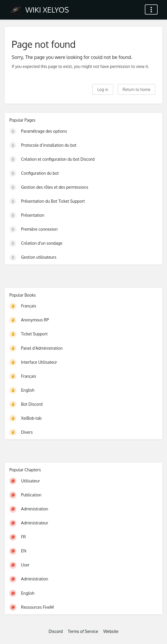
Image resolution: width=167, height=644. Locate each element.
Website (111, 631)
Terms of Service (83, 631)
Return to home (136, 89)
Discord (55, 631)
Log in (103, 89)
